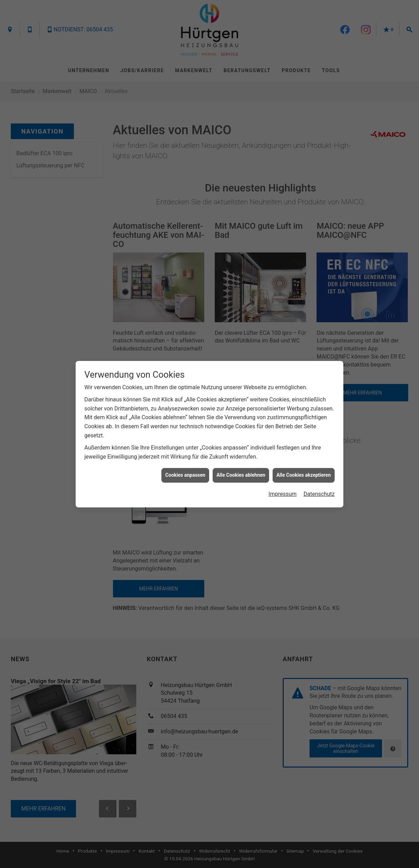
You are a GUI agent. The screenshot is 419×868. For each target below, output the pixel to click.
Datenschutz (319, 494)
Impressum (283, 494)
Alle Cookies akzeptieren (304, 475)
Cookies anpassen (185, 475)
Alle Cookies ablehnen (241, 475)
